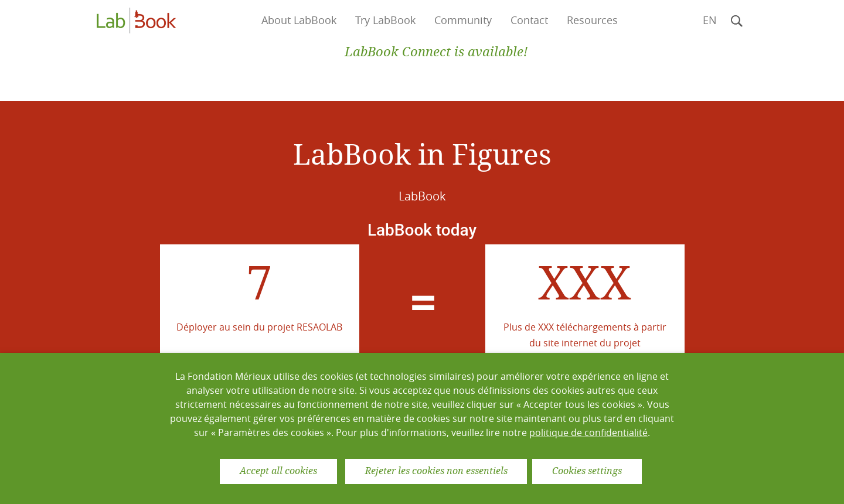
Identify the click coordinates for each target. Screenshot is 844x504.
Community (463, 20)
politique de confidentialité (588, 433)
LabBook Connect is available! (436, 52)
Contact (529, 20)
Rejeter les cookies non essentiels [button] (436, 471)
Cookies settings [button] (587, 471)
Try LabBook (385, 20)
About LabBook (299, 20)
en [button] (710, 20)
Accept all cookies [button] (278, 471)
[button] (737, 21)
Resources (592, 20)
